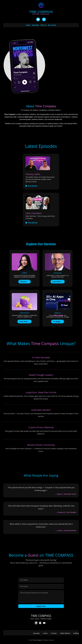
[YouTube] (38, 20)
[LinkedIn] (36, 623)
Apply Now (41, 606)
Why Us (43, 25)
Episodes (36, 25)
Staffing (76, 633)
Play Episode (31, 186)
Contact (54, 633)
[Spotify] (40, 623)
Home (45, 633)
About (28, 25)
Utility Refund (65, 633)
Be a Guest (52, 25)
